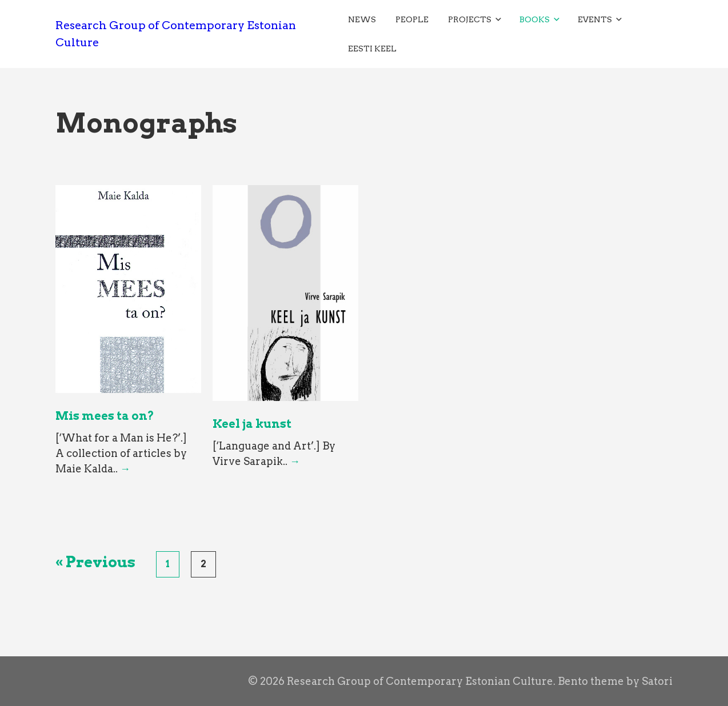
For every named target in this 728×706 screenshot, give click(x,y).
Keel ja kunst (252, 424)
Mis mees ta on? (105, 416)
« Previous (95, 562)
